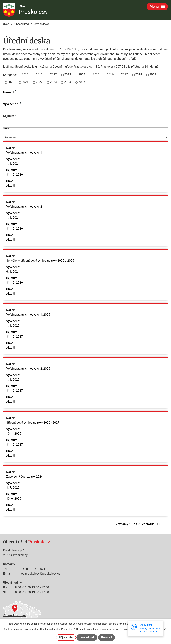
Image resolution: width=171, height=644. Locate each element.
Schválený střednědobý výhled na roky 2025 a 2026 (40, 263)
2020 (11, 82)
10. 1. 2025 (14, 434)
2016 (110, 74)
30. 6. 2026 (14, 499)
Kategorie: (10, 75)
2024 (67, 82)
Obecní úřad (22, 24)
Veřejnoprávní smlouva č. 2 (24, 209)
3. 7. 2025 (13, 488)
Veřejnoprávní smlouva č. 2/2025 (28, 371)
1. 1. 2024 (13, 164)
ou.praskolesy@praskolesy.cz (41, 574)
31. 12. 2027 (14, 337)
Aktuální (12, 186)
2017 (124, 74)
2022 (39, 82)
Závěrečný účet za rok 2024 (24, 479)
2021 (25, 82)
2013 (68, 74)
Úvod (6, 24)
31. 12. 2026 (14, 175)
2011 (39, 74)
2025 (82, 82)
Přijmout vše (66, 637)
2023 (53, 82)
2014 (82, 74)
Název (8, 92)
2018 (139, 74)
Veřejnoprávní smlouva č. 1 (24, 155)
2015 (96, 74)
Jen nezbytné (87, 637)
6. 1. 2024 (13, 272)
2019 (153, 74)
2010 (25, 74)
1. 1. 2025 (13, 326)
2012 (53, 74)
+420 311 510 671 (33, 569)
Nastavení (106, 637)
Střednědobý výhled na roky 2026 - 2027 (33, 425)
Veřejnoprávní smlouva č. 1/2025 (28, 317)
